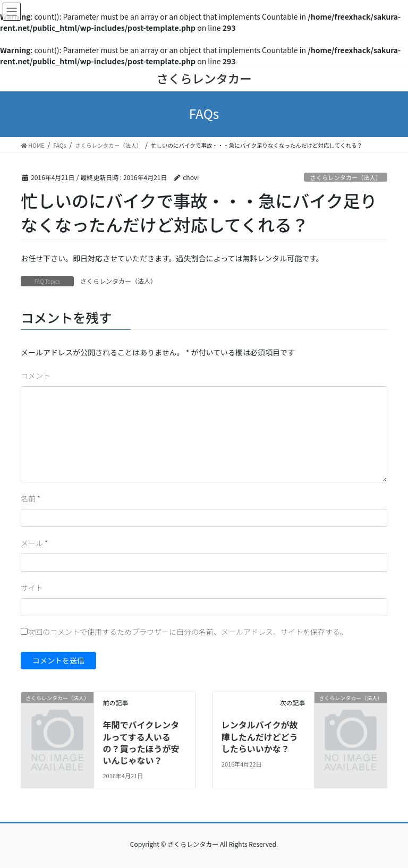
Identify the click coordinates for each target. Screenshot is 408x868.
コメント (36, 376)
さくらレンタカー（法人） (346, 177)
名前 (31, 498)
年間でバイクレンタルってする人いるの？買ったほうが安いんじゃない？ (141, 742)
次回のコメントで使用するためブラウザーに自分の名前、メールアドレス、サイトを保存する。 (188, 632)
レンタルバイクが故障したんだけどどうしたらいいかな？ (260, 737)
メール (34, 543)
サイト (32, 588)
